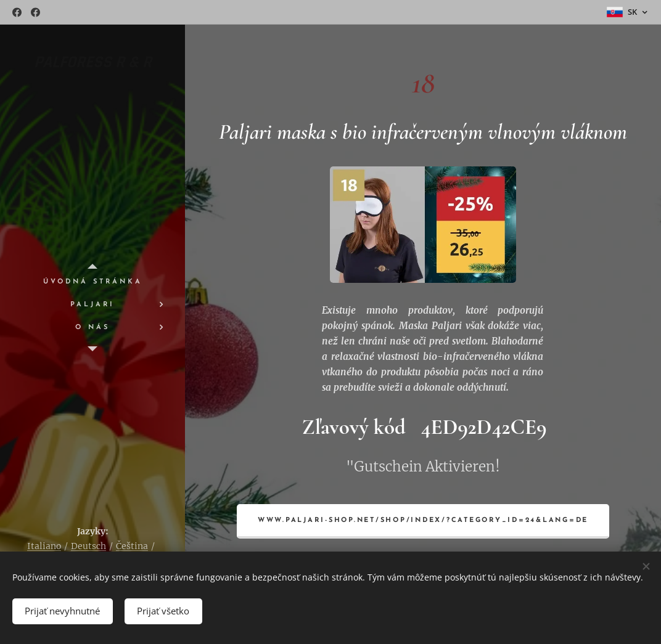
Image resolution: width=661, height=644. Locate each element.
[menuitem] (92, 282)
